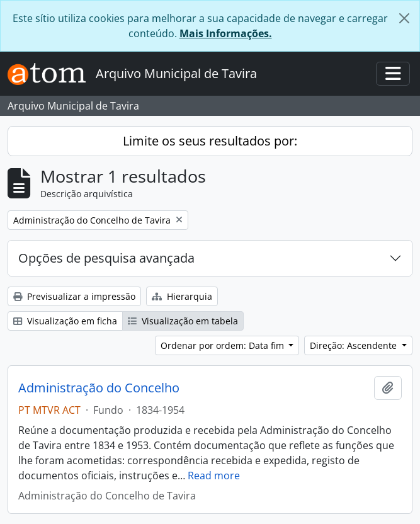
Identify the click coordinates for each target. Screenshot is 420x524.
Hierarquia (182, 296)
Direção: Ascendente (355, 345)
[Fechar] (404, 18)
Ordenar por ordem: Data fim (224, 345)
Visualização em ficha (65, 321)
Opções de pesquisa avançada (106, 258)
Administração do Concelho (99, 388)
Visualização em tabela (183, 321)
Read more (214, 476)
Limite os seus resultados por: (210, 141)
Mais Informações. (226, 33)
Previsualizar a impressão (74, 296)
